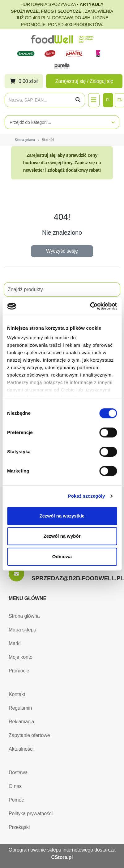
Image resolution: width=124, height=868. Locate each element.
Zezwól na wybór (62, 536)
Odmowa (62, 556)
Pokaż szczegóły (87, 496)
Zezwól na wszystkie (62, 516)
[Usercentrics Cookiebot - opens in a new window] (90, 306)
